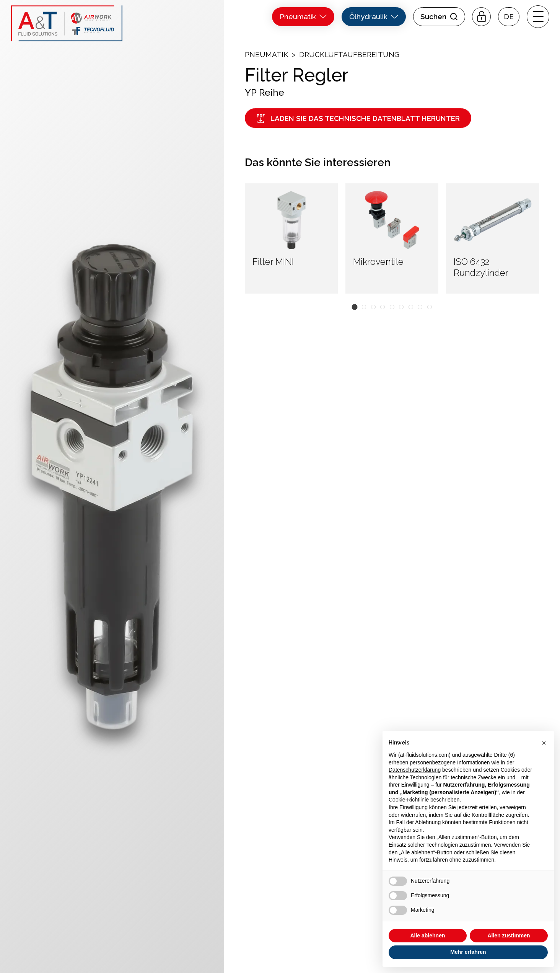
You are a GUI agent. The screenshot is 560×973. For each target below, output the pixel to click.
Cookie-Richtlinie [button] (409, 800)
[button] (509, 17)
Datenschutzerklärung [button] (415, 770)
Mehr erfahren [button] (468, 952)
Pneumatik (266, 54)
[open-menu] (538, 16)
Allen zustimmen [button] (509, 935)
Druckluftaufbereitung (349, 54)
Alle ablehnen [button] (427, 935)
